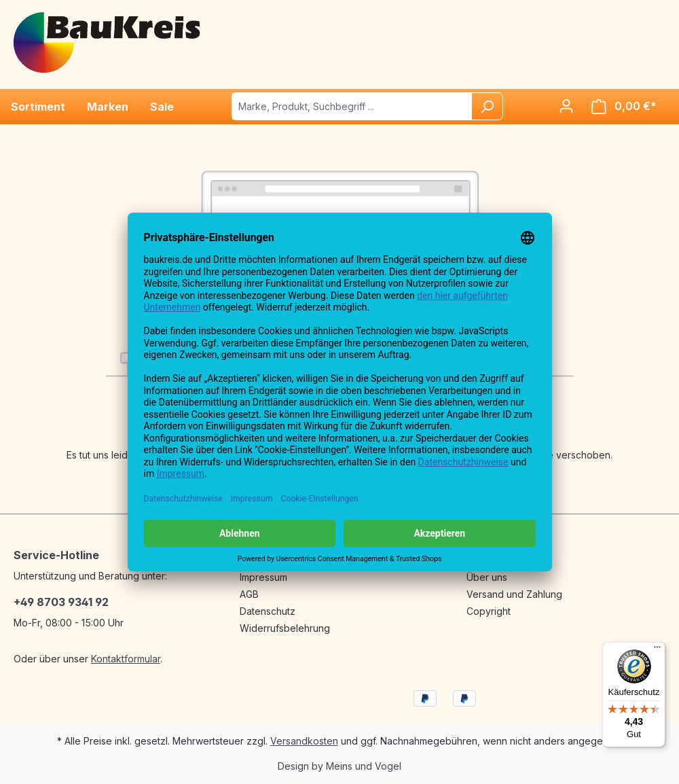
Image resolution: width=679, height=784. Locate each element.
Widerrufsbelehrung (285, 628)
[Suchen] (487, 106)
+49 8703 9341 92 (61, 602)
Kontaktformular (126, 659)
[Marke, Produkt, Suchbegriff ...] (352, 106)
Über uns (487, 577)
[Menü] (657, 650)
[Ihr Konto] (566, 106)
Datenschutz (268, 611)
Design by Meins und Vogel (339, 766)
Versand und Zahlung (514, 594)
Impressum (263, 577)
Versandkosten (304, 741)
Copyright (489, 611)
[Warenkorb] (624, 106)
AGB (249, 594)
